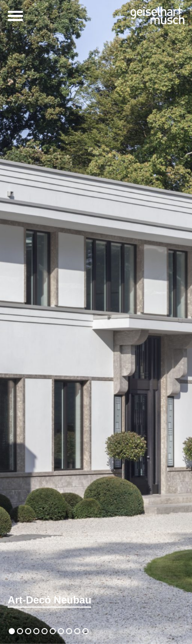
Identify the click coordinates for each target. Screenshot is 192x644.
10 (86, 632)
